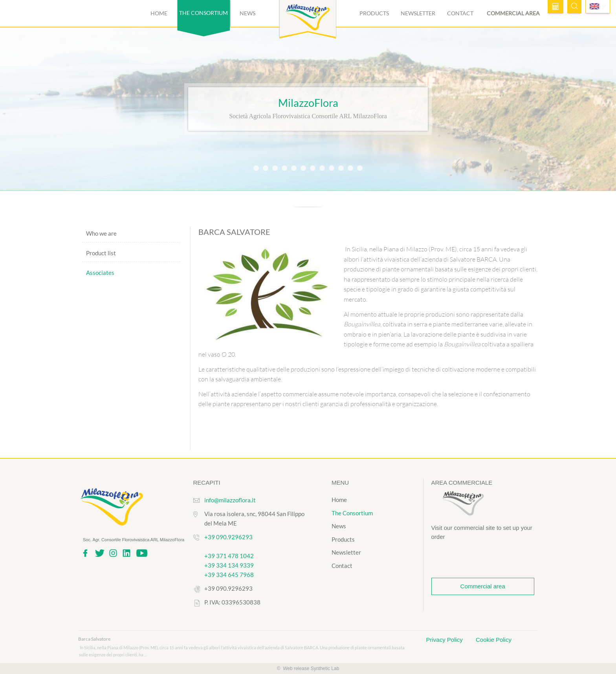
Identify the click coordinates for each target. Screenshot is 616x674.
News (247, 13)
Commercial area (513, 13)
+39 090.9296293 (228, 537)
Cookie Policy (494, 640)
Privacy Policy (445, 640)
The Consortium (352, 513)
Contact (460, 13)
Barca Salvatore (94, 639)
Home (159, 13)
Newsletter (418, 13)
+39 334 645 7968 (229, 575)
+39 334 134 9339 (229, 565)
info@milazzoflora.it (230, 500)
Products (374, 13)
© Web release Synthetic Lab (308, 669)
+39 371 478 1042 (229, 556)
